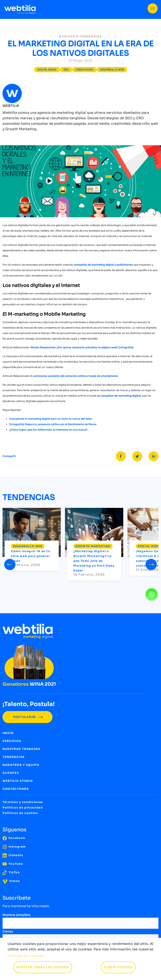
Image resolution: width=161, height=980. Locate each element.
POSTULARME (27, 717)
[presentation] (10, 564)
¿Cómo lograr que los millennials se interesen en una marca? (48, 430)
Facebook (14, 838)
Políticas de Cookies (25, 956)
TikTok (11, 872)
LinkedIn (13, 855)
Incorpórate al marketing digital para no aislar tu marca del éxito (51, 419)
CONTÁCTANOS (16, 789)
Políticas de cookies (20, 813)
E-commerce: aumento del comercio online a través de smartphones (74, 376)
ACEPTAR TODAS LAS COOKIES (43, 967)
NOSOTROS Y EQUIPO (21, 765)
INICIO (8, 733)
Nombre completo (16, 915)
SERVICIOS (12, 741)
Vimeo (11, 881)
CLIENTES (11, 773)
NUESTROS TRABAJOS (21, 749)
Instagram (14, 847)
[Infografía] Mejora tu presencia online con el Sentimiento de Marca (53, 424)
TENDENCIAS (14, 757)
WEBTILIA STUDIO (18, 781)
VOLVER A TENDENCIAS (81, 36)
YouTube (13, 864)
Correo (8, 932)
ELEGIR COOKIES (118, 967)
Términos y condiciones (23, 802)
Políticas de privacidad (23, 808)
